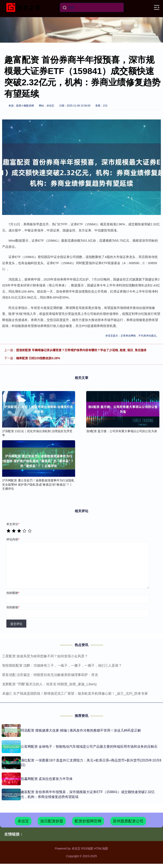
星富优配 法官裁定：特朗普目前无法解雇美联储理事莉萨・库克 (50, 675)
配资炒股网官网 (88, 821)
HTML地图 (101, 848)
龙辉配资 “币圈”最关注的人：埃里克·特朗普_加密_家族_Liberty (49, 684)
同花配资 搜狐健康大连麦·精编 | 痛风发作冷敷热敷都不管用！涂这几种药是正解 (81, 730)
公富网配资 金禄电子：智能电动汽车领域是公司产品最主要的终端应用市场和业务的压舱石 (89, 747)
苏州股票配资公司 (128, 821)
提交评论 (16, 624)
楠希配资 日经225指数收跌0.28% (38, 358)
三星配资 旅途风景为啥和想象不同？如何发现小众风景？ (45, 656)
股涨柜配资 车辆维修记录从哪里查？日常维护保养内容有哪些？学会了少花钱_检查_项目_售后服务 (81, 350)
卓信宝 (23, 821)
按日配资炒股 (52, 821)
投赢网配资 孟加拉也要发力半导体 (47, 779)
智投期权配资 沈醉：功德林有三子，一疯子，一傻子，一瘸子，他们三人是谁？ (62, 665)
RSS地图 (87, 848)
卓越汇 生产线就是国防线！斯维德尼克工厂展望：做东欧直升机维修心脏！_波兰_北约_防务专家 (75, 693)
